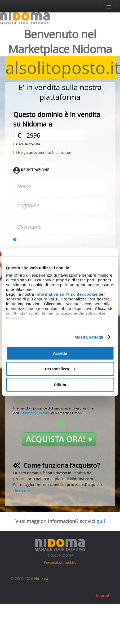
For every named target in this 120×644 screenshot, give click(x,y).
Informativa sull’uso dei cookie (67, 294)
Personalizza (60, 369)
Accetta (60, 353)
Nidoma (41, 578)
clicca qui (22, 491)
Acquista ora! (59, 439)
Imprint (103, 595)
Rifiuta (60, 384)
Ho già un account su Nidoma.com (45, 152)
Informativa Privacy (35, 413)
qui (100, 521)
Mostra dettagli (89, 337)
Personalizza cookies (60, 562)
